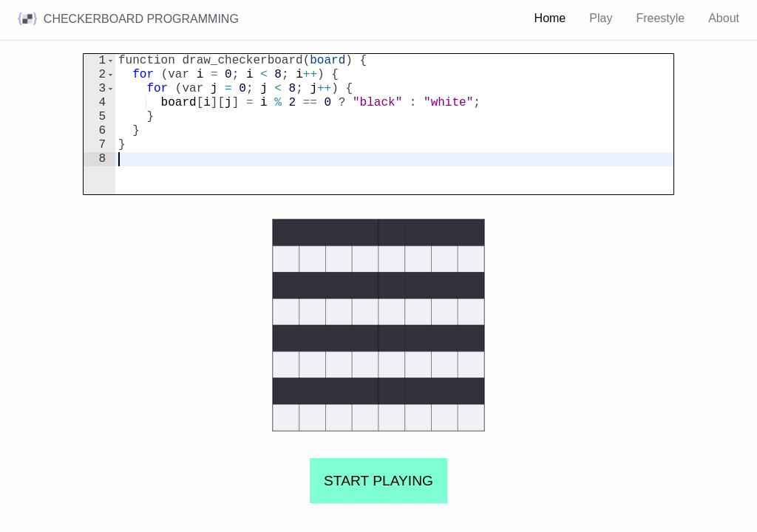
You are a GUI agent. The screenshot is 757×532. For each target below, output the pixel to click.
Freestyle (660, 18)
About (724, 18)
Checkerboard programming (128, 19)
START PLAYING (378, 481)
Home (550, 18)
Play (601, 18)
